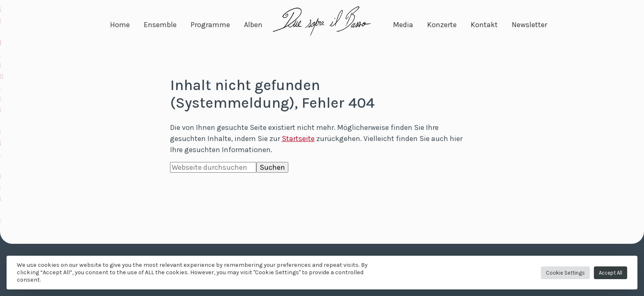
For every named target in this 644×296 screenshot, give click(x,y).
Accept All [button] (611, 273)
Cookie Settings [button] (565, 273)
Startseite (298, 139)
